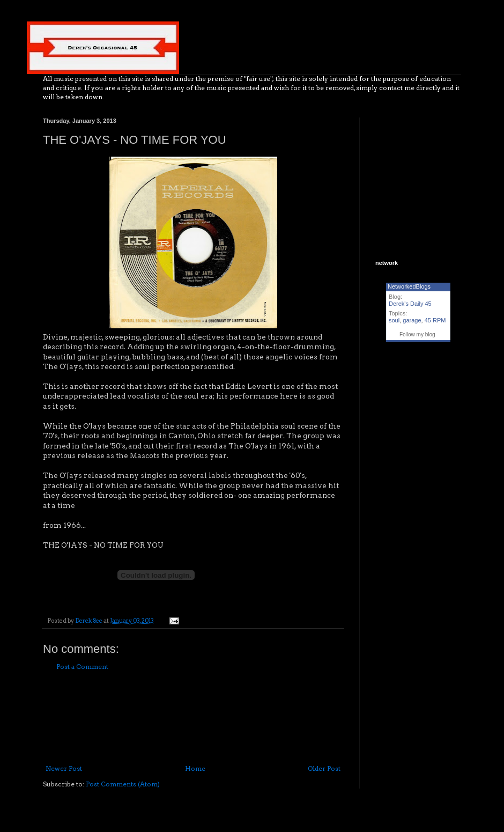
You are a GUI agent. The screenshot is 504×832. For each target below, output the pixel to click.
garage (412, 320)
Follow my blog (417, 334)
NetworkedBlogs (409, 286)
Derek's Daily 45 (410, 304)
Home (195, 768)
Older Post (324, 768)
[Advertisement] (193, 718)
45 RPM (435, 320)
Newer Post (64, 768)
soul (394, 320)
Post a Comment (82, 667)
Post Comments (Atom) (123, 784)
